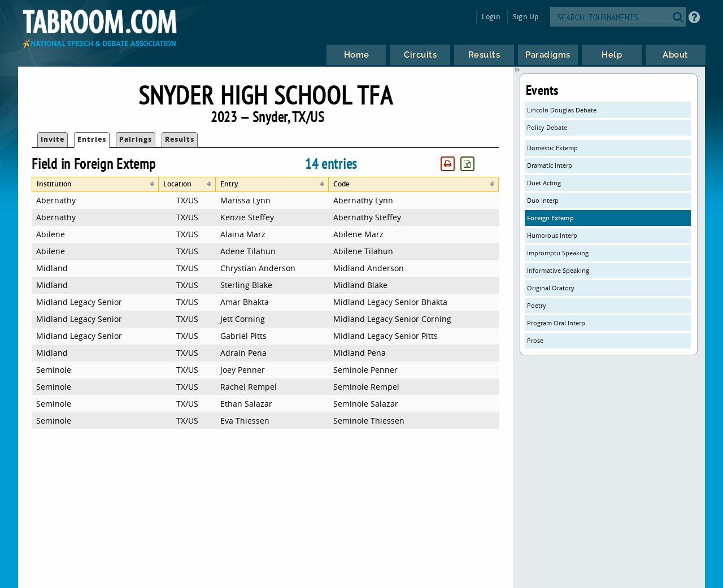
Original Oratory (551, 288)
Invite (53, 139)
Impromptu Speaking (558, 253)
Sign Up (526, 17)
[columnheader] (95, 184)
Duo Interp (543, 200)
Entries (92, 139)
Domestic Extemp (552, 148)
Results (180, 139)
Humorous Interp (552, 235)
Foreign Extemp (550, 218)
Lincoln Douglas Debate (562, 110)
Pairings (136, 139)
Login (491, 17)
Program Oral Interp (556, 323)
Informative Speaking (558, 270)
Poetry (537, 305)
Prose (535, 340)
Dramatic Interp (550, 165)
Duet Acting (544, 183)
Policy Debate (547, 127)
